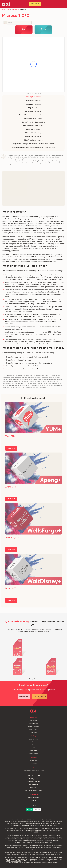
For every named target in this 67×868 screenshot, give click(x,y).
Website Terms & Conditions (33, 790)
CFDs (13, 10)
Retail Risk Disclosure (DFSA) (34, 776)
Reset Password (33, 729)
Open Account (35, 4)
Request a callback (33, 797)
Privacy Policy (34, 788)
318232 (36, 832)
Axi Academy (34, 760)
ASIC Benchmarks (34, 785)
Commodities (33, 751)
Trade (8, 10)
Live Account (33, 721)
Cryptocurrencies (34, 754)
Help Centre (34, 732)
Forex (34, 742)
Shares (34, 745)
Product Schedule (34, 773)
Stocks (17, 10)
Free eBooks (33, 763)
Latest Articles (33, 739)
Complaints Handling (34, 782)
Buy (43, 29)
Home (4, 10)
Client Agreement (33, 779)
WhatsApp (34, 800)
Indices (33, 748)
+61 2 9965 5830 (16, 861)
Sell (24, 29)
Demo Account (33, 724)
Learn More (11, 448)
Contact (33, 803)
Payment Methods (33, 726)
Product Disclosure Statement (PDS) (33, 770)
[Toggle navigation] (63, 4)
